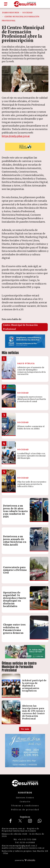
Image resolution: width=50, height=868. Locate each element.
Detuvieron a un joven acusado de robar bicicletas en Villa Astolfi (15, 541)
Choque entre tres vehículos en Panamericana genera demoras (14, 629)
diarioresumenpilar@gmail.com (18, 846)
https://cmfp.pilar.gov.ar (16, 136)
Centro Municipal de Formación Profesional (20, 327)
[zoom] (25, 79)
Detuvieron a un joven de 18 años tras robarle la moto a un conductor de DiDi (15, 511)
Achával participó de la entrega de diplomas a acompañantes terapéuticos (34, 686)
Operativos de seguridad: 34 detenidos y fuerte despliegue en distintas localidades (15, 599)
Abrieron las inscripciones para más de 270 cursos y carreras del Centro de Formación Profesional (34, 712)
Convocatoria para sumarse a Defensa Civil (15, 570)
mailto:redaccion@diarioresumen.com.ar (23, 848)
